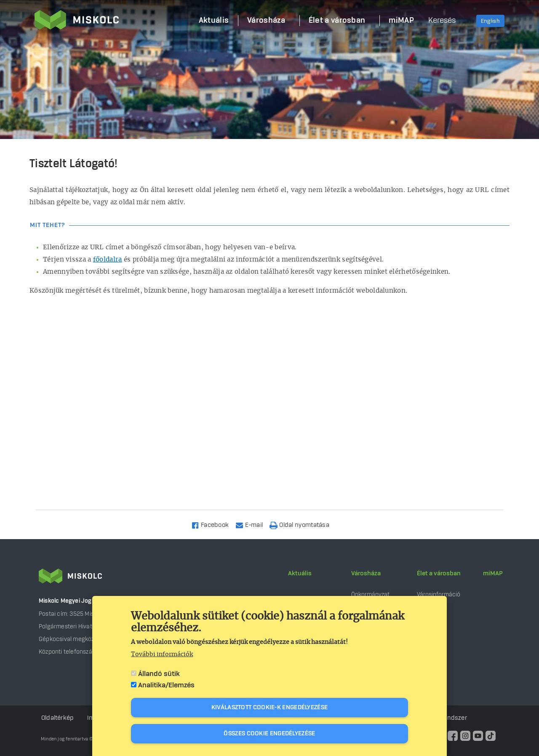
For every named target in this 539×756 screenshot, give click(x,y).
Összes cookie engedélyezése (269, 734)
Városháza (366, 574)
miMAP (493, 574)
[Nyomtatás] (303, 525)
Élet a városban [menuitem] (337, 21)
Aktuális (300, 574)
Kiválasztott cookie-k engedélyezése (270, 708)
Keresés (442, 21)
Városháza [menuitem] (266, 21)
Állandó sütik (159, 674)
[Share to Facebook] (214, 525)
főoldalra (108, 260)
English (490, 21)
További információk (162, 654)
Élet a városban (439, 574)
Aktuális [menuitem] (214, 21)
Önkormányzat (370, 594)
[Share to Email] (253, 525)
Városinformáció (439, 594)
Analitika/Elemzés (166, 685)
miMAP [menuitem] (401, 21)
